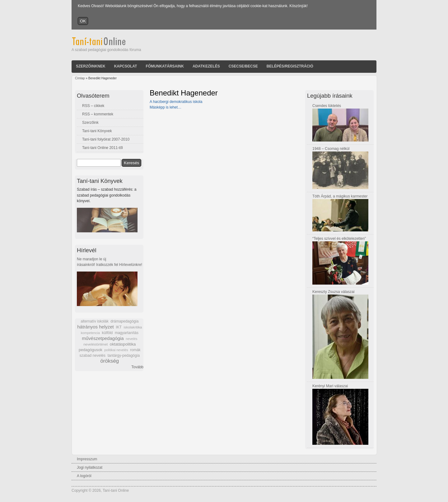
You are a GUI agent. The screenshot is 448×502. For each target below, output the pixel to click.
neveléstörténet (96, 344)
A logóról (84, 476)
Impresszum (87, 459)
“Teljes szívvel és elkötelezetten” (339, 239)
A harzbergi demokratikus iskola (176, 102)
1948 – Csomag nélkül (331, 149)
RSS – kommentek (98, 114)
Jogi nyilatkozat (90, 467)
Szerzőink (90, 123)
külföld (107, 333)
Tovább (137, 367)
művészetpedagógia (103, 338)
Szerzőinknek (91, 66)
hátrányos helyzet (96, 327)
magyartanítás (127, 333)
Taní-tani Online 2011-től (103, 148)
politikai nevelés (116, 350)
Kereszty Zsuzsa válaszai (333, 292)
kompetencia (90, 333)
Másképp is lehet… (166, 107)
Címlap (80, 78)
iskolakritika (133, 327)
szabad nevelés (93, 356)
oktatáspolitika (123, 344)
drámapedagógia (124, 321)
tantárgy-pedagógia (124, 356)
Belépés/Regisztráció (290, 66)
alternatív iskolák (94, 321)
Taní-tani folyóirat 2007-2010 (106, 139)
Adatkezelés (206, 66)
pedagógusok (91, 350)
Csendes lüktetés (327, 106)
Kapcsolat (126, 66)
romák (135, 350)
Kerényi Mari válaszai (330, 386)
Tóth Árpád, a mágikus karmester (340, 196)
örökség (110, 361)
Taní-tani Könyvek (97, 131)
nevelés (131, 339)
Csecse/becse (243, 66)
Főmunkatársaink (165, 66)
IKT (119, 327)
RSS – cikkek (93, 106)
